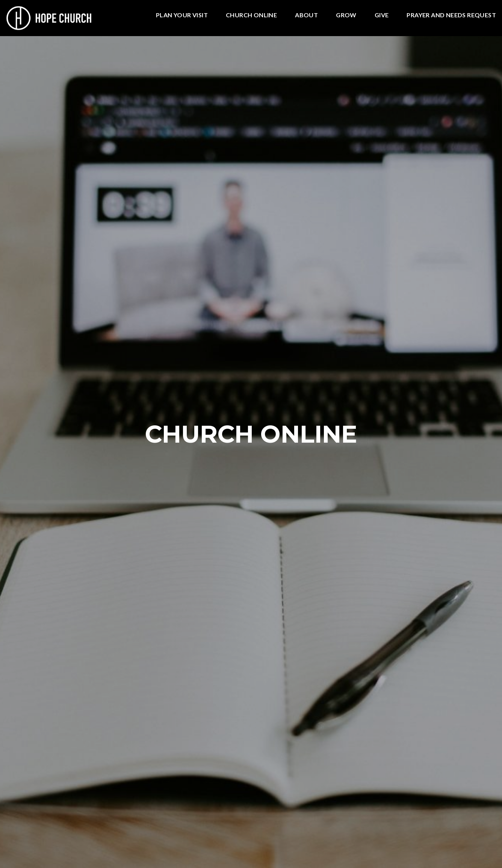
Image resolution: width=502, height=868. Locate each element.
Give (382, 15)
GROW (346, 15)
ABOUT (306, 15)
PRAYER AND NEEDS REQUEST (451, 15)
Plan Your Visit (182, 15)
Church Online (251, 15)
